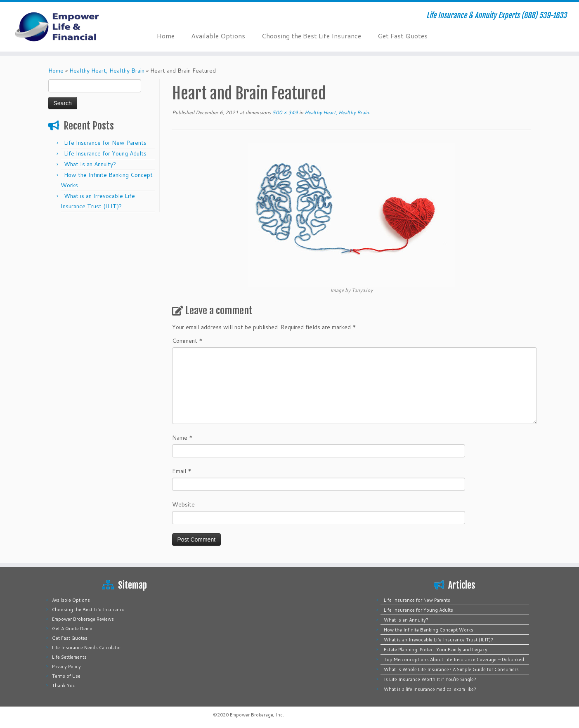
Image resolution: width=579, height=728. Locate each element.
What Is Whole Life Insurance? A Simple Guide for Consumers (451, 669)
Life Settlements (69, 657)
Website (183, 504)
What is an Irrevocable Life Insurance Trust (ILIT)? (438, 640)
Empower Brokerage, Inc (256, 715)
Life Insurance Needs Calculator (86, 648)
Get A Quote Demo (72, 629)
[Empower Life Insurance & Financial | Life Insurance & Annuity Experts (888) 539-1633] (67, 27)
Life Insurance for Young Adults (105, 153)
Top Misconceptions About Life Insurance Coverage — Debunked (454, 660)
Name (182, 438)
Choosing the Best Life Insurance (311, 36)
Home (166, 36)
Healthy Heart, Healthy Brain (107, 71)
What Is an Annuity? (90, 164)
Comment (187, 341)
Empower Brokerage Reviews (83, 619)
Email (182, 471)
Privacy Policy (66, 667)
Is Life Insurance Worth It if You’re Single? (430, 679)
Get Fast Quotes (403, 36)
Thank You (64, 686)
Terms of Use (66, 676)
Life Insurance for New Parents (105, 143)
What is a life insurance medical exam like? (430, 689)
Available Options (218, 36)
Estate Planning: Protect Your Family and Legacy (436, 650)
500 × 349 (285, 112)
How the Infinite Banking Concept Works (429, 630)
